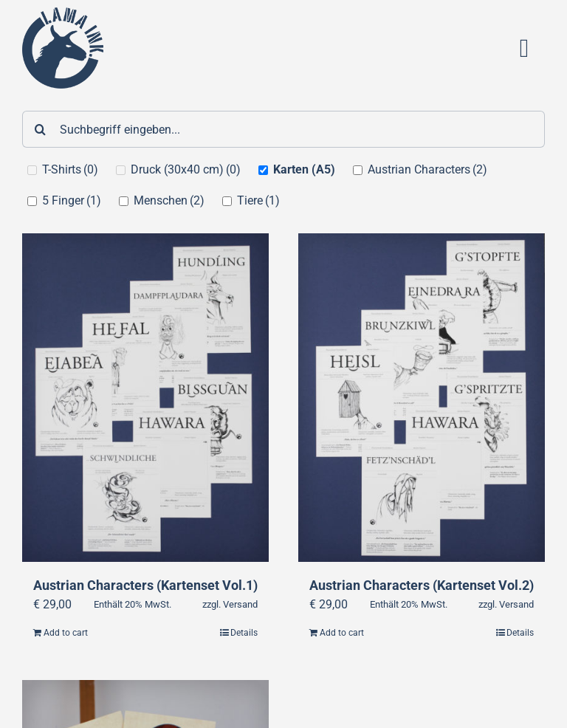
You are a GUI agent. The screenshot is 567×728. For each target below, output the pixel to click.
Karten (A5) (304, 169)
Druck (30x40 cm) (186, 169)
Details (244, 633)
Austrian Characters (427, 169)
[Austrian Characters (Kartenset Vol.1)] (145, 398)
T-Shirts (70, 169)
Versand (240, 605)
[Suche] (41, 129)
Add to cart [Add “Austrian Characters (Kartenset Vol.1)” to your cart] (66, 633)
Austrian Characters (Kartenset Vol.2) (422, 585)
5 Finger (72, 200)
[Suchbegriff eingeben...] (283, 129)
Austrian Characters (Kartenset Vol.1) (145, 585)
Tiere (258, 200)
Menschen (169, 200)
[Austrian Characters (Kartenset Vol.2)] (422, 398)
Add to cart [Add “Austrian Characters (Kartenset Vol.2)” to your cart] (342, 633)
